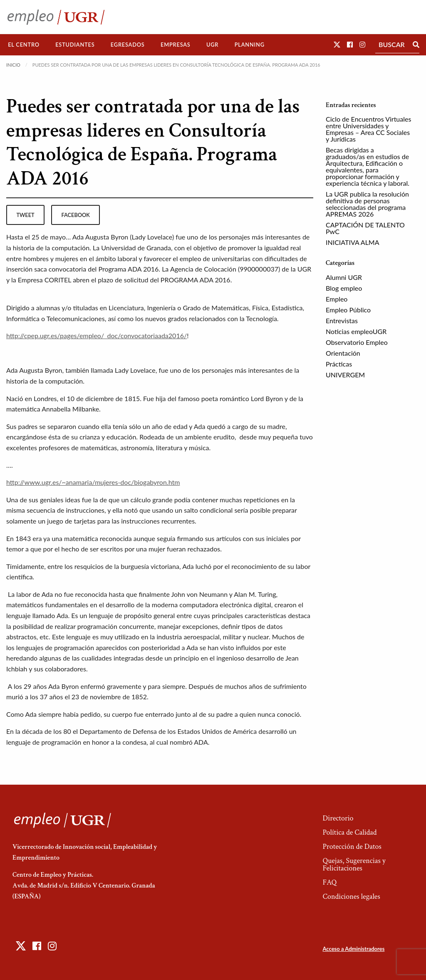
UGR (212, 45)
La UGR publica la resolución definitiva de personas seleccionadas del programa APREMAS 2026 (367, 204)
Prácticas (339, 364)
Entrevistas (342, 320)
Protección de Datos (352, 847)
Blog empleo (344, 288)
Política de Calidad (349, 832)
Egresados (128, 45)
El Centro (24, 45)
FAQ (329, 882)
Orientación (343, 353)
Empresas (176, 45)
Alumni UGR (344, 277)
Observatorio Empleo (357, 342)
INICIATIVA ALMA (353, 242)
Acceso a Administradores (353, 949)
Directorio (338, 818)
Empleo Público (348, 310)
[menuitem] (24, 45)
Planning (250, 45)
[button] (337, 44)
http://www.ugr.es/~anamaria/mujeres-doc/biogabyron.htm (93, 482)
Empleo (337, 299)
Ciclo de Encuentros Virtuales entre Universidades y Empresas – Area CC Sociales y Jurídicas (368, 129)
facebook (76, 215)
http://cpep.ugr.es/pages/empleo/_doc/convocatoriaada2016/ (97, 335)
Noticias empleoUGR (356, 331)
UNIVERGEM (345, 375)
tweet (25, 215)
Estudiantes (75, 45)
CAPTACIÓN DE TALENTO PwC (365, 228)
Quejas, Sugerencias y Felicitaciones (354, 864)
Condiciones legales (351, 896)
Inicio (13, 65)
